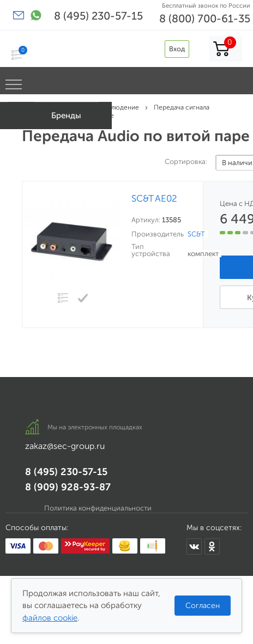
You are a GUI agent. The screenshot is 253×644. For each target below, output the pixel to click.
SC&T (196, 234)
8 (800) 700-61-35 (205, 19)
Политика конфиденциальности (98, 508)
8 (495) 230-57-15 (98, 16)
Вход (177, 49)
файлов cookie (50, 618)
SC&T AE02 (154, 199)
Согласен (203, 606)
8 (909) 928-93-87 (68, 487)
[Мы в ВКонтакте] (194, 546)
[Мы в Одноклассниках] (212, 546)
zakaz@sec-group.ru (65, 446)
